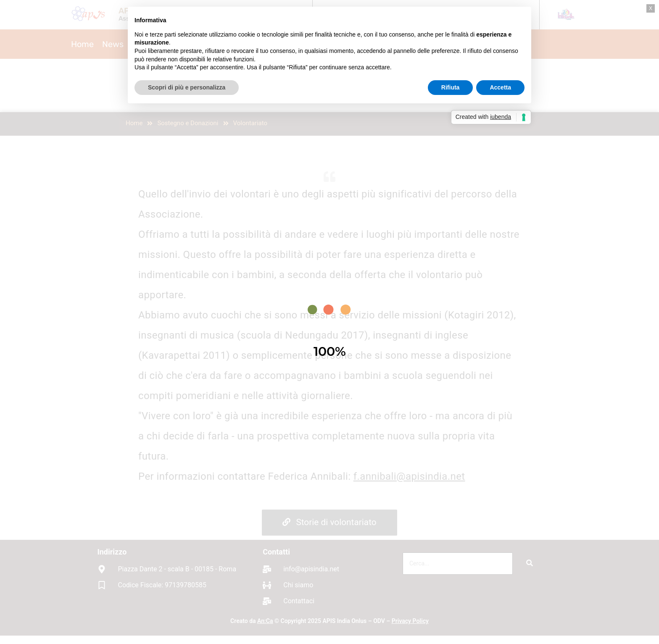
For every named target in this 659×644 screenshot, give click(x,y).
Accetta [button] (500, 87)
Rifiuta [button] (451, 87)
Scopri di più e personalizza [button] (187, 87)
